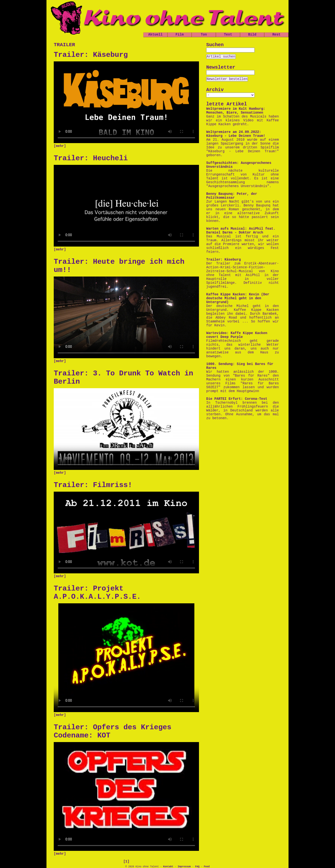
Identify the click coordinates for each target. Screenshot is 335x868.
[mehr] (60, 146)
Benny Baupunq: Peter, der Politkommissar (232, 196)
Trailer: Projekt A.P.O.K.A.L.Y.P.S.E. (97, 593)
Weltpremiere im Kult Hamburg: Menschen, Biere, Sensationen (236, 111)
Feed (207, 867)
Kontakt (168, 867)
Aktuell (156, 35)
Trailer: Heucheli (91, 158)
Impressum (184, 867)
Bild (252, 35)
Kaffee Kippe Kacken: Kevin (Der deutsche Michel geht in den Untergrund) (238, 298)
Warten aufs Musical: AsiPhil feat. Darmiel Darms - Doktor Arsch (241, 231)
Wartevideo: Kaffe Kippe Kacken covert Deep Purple (237, 335)
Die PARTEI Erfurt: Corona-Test (237, 399)
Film (180, 35)
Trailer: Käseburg (91, 55)
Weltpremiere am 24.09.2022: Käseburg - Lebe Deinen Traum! (236, 134)
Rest (276, 35)
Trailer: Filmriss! (93, 485)
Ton (204, 35)
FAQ (197, 867)
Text (228, 35)
